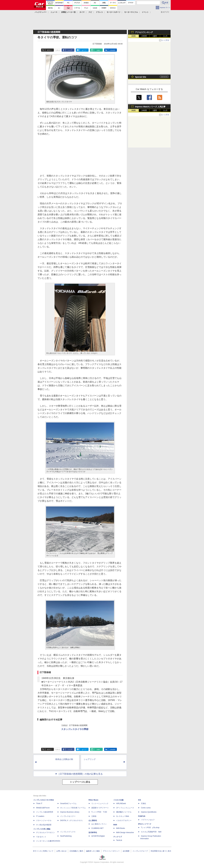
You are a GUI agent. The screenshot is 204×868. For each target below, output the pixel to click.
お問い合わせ (61, 851)
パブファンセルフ (148, 820)
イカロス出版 (118, 800)
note (98, 50)
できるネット (41, 837)
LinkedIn (112, 50)
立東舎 (94, 816)
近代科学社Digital (98, 836)
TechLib (119, 840)
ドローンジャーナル (44, 820)
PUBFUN (142, 816)
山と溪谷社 (93, 820)
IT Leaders (40, 816)
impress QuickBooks (149, 812)
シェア (70, 50)
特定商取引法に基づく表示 (161, 851)
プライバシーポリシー (111, 851)
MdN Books (121, 828)
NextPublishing (66, 836)
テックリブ (118, 837)
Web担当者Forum (43, 808)
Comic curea (146, 808)
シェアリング (90, 759)
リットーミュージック (100, 804)
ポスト (49, 50)
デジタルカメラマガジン (45, 832)
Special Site (141, 77)
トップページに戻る (80, 782)
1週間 (155, 36)
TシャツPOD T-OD (99, 812)
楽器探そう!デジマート (100, 808)
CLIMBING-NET (97, 828)
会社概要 (126, 851)
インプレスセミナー (68, 816)
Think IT (39, 804)
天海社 (144, 804)
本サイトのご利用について (43, 851)
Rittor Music (93, 800)
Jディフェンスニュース (125, 808)
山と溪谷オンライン (99, 824)
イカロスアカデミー (124, 820)
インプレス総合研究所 (45, 812)
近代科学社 (93, 832)
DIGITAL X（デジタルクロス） (72, 820)
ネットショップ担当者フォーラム (73, 808)
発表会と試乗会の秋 (64, 759)
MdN (115, 825)
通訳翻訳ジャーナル (124, 812)
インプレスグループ (140, 851)
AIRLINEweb (121, 804)
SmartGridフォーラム (68, 804)
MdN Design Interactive (125, 832)
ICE (140, 800)
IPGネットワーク (145, 824)
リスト (58, 50)
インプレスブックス (68, 832)
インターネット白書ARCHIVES (48, 841)
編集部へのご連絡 (93, 851)
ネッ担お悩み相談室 (44, 825)
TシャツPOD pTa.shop (150, 828)
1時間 (134, 36)
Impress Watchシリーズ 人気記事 (150, 107)
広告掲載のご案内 (76, 851)
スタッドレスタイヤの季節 (75, 729)
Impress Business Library (70, 812)
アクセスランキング (144, 32)
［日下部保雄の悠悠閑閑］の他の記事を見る (80, 774)
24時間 (144, 36)
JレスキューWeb (123, 816)
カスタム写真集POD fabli (151, 832)
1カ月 (165, 36)
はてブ (84, 50)
